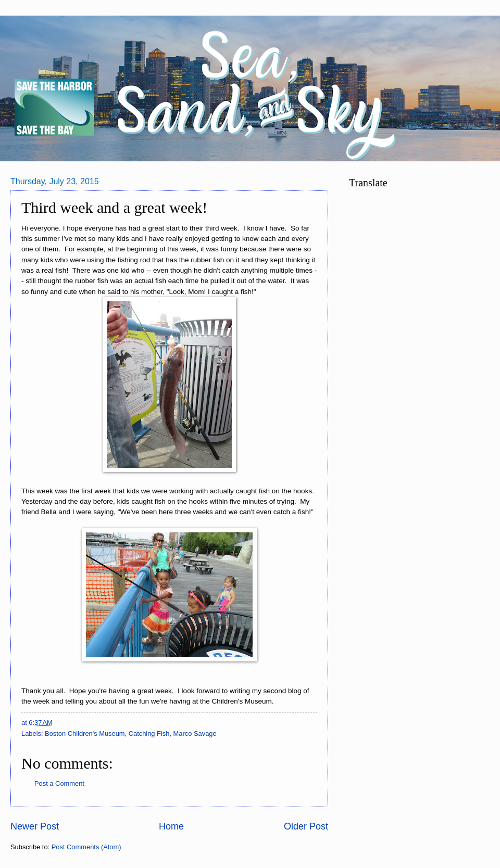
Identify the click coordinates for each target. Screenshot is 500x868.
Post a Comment (59, 783)
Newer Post (35, 826)
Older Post (306, 826)
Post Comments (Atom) (86, 847)
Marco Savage (195, 733)
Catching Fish (149, 733)
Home (171, 826)
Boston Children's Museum (85, 733)
